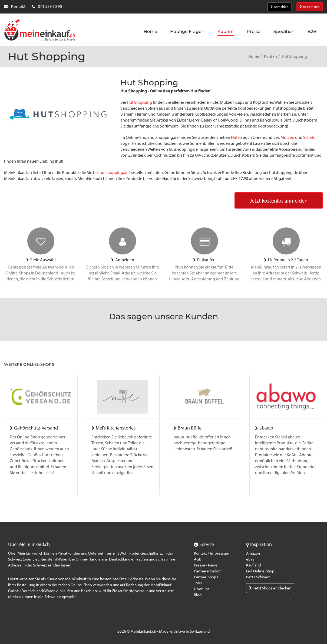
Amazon (253, 553)
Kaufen (270, 56)
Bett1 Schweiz (258, 577)
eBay (250, 559)
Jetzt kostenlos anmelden (279, 201)
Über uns (202, 589)
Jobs (198, 583)
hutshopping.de (114, 172)
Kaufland (253, 565)
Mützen (287, 137)
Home (254, 56)
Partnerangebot (207, 571)
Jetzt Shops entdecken (270, 588)
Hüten (237, 137)
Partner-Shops (206, 577)
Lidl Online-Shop (260, 571)
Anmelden (279, 7)
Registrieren (310, 7)
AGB (198, 559)
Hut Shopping (139, 102)
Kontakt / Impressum (212, 553)
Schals (309, 137)
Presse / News (206, 565)
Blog (198, 595)
